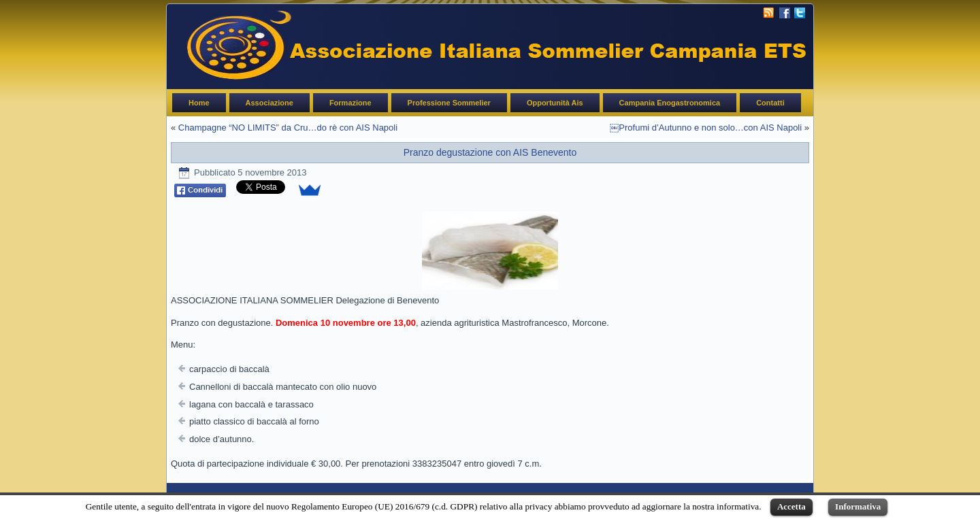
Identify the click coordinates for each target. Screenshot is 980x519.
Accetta (791, 506)
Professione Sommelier (449, 103)
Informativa (858, 506)
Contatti (770, 103)
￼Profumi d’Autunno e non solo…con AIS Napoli (706, 128)
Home (199, 103)
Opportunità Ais (555, 103)
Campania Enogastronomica (670, 103)
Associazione (269, 103)
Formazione (350, 103)
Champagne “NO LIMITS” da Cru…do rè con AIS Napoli (288, 128)
